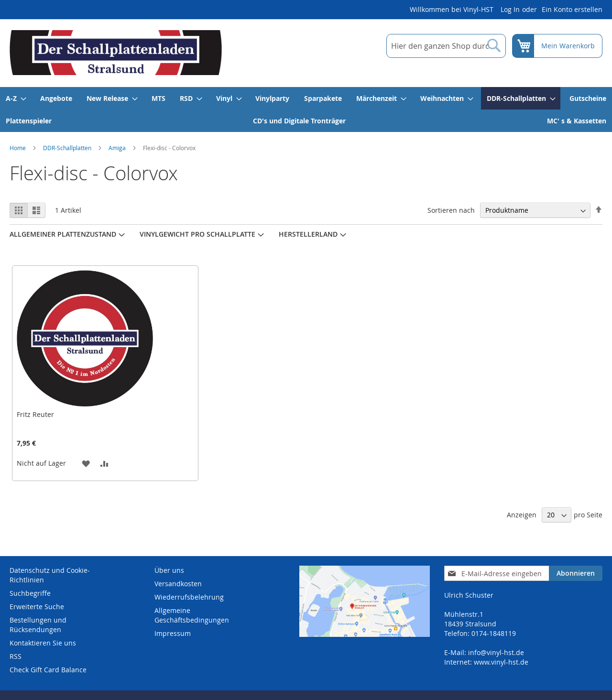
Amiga (117, 148)
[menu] (306, 109)
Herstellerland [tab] (308, 234)
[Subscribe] (576, 573)
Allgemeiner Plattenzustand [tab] (63, 234)
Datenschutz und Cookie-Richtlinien (50, 575)
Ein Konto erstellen (572, 9)
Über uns (169, 570)
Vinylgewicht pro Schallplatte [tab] (197, 234)
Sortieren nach (451, 210)
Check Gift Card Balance (48, 670)
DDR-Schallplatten (67, 148)
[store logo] (116, 53)
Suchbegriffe (30, 593)
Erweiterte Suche (37, 607)
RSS (16, 656)
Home (18, 148)
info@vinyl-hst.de (496, 652)
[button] (86, 463)
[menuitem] (16, 98)
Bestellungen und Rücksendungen (38, 625)
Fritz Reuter (35, 414)
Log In (510, 9)
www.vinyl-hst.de (501, 662)
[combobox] (446, 46)
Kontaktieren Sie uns (43, 643)
